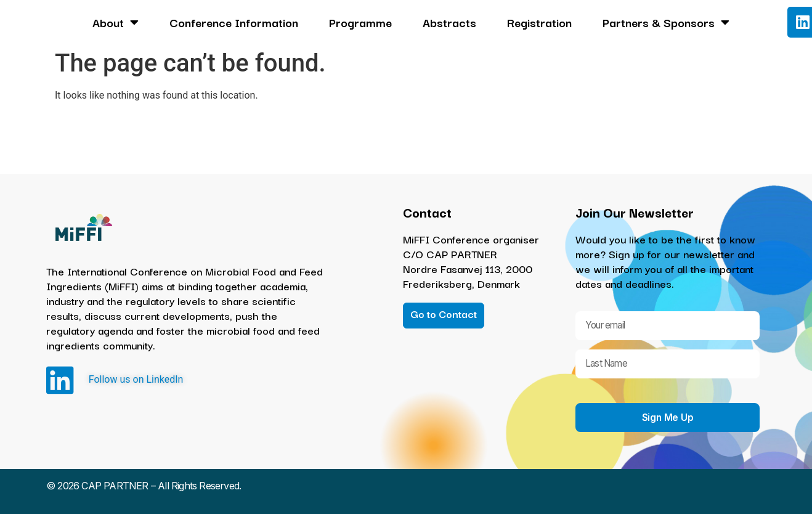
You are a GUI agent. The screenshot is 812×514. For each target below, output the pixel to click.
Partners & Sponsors (666, 22)
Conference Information (234, 22)
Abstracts (449, 22)
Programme (360, 22)
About (116, 22)
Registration (539, 22)
